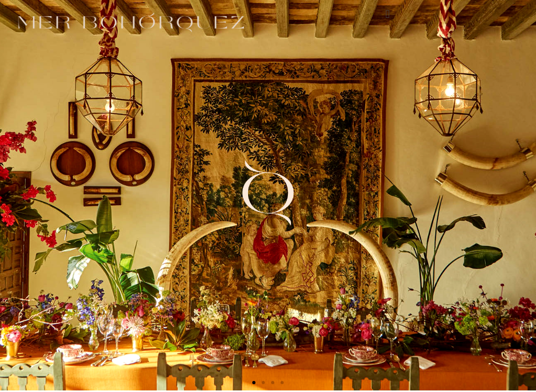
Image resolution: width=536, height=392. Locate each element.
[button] (388, 14)
